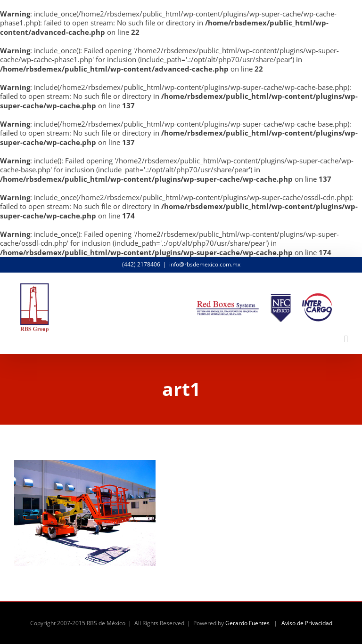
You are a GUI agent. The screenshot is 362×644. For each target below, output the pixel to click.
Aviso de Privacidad (307, 623)
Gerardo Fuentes (247, 623)
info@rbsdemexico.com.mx (205, 264)
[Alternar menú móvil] (346, 339)
